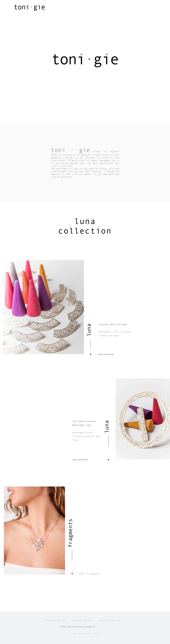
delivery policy (55, 620)
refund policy (83, 620)
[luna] (89, 320)
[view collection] (108, 354)
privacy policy (110, 620)
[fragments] (70, 515)
